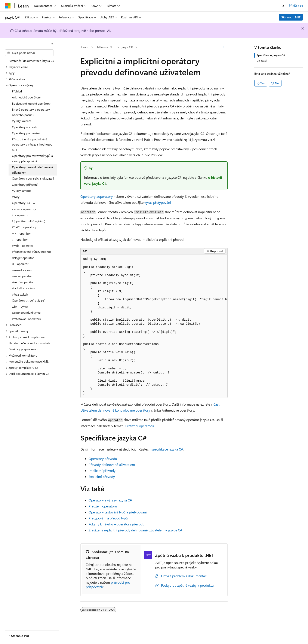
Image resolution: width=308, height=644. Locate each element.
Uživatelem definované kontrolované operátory (115, 410)
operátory (105, 196)
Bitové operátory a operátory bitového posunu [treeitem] (31, 112)
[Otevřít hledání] (283, 6)
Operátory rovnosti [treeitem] (24, 127)
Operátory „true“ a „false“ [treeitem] (28, 300)
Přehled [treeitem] (17, 91)
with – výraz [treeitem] (20, 307)
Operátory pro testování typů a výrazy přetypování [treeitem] (32, 158)
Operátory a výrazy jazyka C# (110, 500)
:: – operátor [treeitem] (20, 239)
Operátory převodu (103, 459)
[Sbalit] (52, 44)
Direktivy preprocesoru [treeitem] (24, 349)
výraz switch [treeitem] (20, 294)
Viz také (262, 61)
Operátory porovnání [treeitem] (26, 133)
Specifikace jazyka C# (271, 55)
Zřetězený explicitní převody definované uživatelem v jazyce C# (135, 530)
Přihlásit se (296, 5)
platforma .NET (105, 47)
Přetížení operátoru (140, 426)
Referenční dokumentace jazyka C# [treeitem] (31, 61)
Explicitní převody (102, 477)
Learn (85, 47)
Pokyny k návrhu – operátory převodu (116, 524)
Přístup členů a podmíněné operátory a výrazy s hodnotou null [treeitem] (32, 144)
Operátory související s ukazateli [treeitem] (33, 178)
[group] (154, 326)
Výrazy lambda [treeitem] (22, 191)
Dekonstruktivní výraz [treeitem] (26, 313)
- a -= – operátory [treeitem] (24, 209)
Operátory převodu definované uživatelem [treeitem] (33, 170)
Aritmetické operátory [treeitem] (26, 97)
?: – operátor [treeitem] (20, 215)
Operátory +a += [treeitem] (24, 203)
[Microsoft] (8, 6)
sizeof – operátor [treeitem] (23, 282)
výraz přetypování (158, 202)
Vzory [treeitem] (16, 197)
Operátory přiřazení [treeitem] (25, 185)
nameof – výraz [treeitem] (22, 270)
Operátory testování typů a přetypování (118, 512)
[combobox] (29, 53)
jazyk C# (127, 47)
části (217, 404)
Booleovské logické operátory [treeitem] (31, 103)
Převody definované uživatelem (112, 465)
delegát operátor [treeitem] (23, 258)
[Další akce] (224, 47)
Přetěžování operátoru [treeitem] (27, 319)
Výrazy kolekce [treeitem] (22, 121)
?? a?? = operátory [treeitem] (24, 227)
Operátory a (89, 196)
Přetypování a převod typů (108, 518)
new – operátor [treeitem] (22, 276)
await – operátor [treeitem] (23, 246)
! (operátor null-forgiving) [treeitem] (29, 221)
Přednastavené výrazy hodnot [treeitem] (31, 252)
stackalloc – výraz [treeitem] (23, 288)
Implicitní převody (102, 471)
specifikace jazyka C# (167, 449)
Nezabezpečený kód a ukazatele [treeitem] (29, 343)
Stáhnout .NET (291, 17)
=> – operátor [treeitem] (21, 233)
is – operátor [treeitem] (20, 264)
